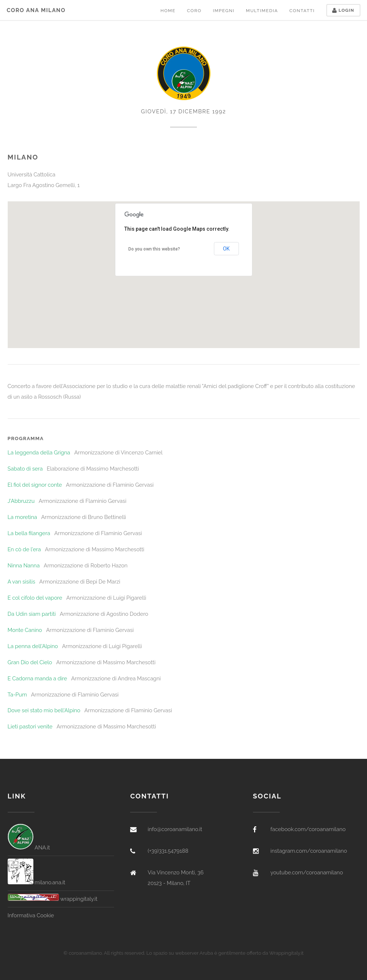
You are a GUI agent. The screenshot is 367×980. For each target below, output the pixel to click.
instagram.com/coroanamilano (309, 851)
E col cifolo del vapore (35, 598)
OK (226, 249)
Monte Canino (25, 630)
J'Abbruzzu (21, 501)
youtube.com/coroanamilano (307, 872)
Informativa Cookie (31, 915)
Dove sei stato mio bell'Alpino (44, 710)
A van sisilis (22, 582)
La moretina (23, 517)
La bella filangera (29, 533)
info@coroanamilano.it (175, 829)
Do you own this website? (154, 249)
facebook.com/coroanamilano (308, 829)
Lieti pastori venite (30, 726)
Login (343, 10)
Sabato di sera (25, 469)
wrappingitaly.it (53, 899)
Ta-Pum (17, 694)
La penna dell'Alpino (33, 646)
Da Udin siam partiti (32, 614)
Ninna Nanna (24, 565)
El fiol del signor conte (35, 485)
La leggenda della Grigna (39, 452)
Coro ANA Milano (36, 10)
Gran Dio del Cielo (30, 662)
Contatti (302, 11)
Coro (194, 11)
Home (168, 11)
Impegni (224, 11)
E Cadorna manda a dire (37, 678)
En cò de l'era (24, 549)
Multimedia (262, 11)
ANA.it (29, 847)
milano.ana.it (37, 882)
